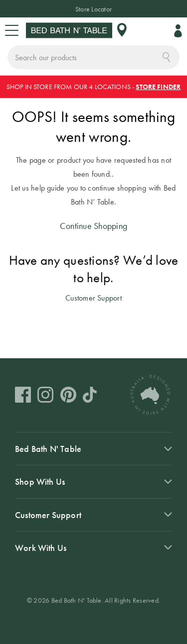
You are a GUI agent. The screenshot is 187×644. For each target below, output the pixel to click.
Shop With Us (40, 482)
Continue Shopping (93, 226)
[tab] (93, 448)
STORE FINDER (158, 87)
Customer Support (93, 298)
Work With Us (41, 548)
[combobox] (93, 57)
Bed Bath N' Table (48, 449)
